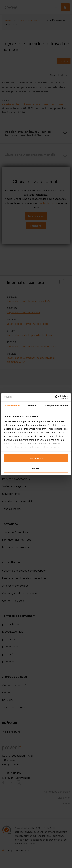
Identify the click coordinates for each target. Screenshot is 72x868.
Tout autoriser (36, 458)
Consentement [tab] (12, 406)
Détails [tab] (32, 406)
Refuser (36, 468)
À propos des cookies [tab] (56, 406)
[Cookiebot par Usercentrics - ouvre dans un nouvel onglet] (55, 397)
